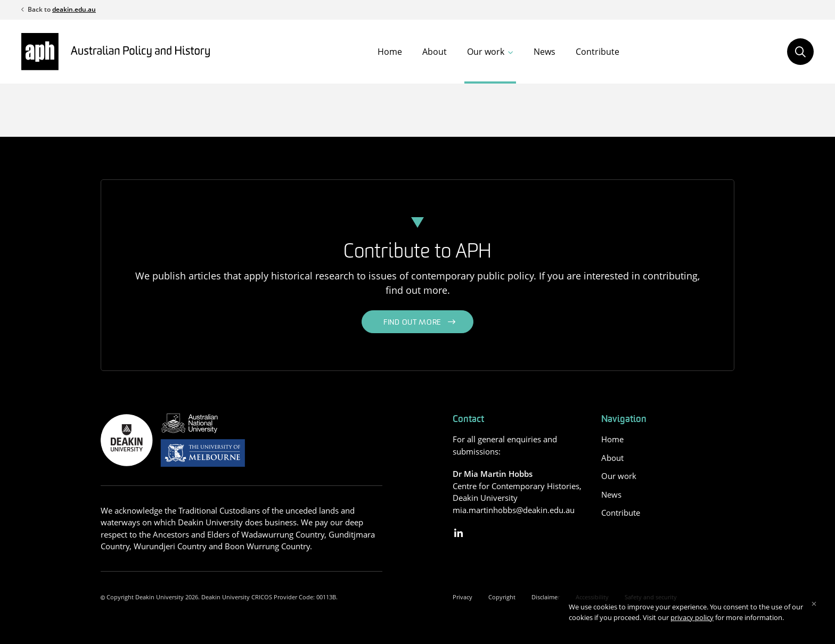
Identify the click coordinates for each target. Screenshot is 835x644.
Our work (486, 52)
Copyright (502, 597)
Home (390, 52)
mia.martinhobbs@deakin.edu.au (514, 510)
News (545, 52)
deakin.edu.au (74, 9)
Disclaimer (546, 597)
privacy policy (692, 617)
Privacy (462, 597)
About (435, 52)
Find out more (412, 323)
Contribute (597, 52)
